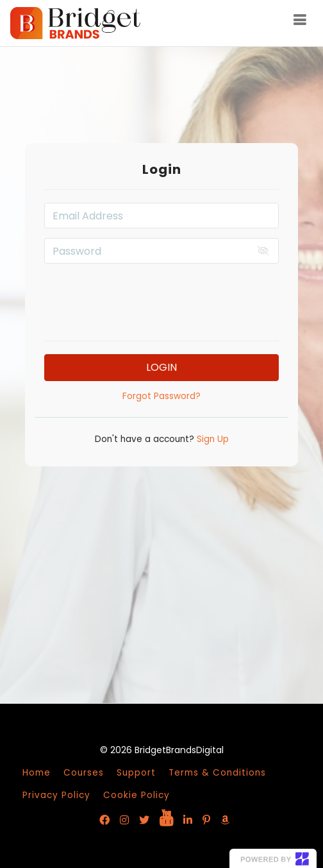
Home (37, 773)
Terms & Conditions (217, 773)
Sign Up (211, 439)
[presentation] (161, 298)
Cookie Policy (137, 795)
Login (161, 367)
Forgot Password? (161, 396)
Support (136, 773)
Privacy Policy (56, 795)
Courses (84, 773)
